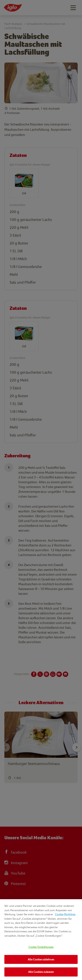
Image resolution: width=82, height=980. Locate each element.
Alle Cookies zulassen (41, 972)
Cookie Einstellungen (41, 947)
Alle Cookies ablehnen (41, 959)
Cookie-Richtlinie (65, 914)
